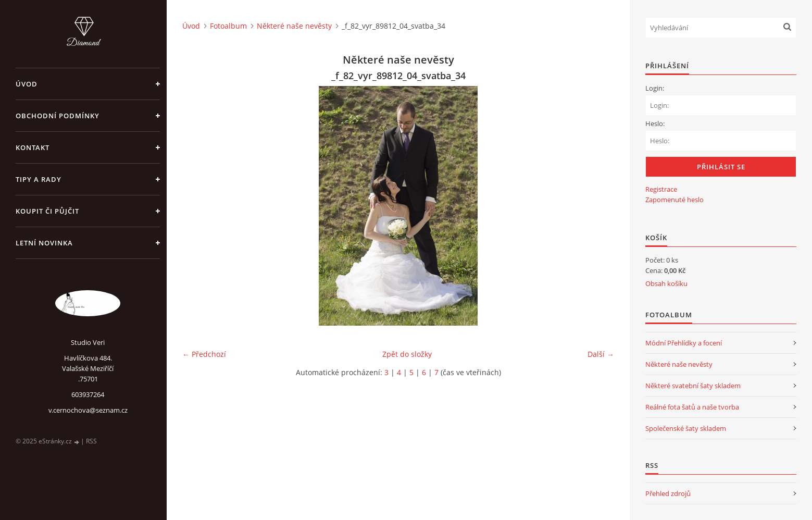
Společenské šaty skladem (686, 428)
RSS (91, 441)
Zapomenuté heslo (674, 200)
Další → (601, 354)
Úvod (27, 84)
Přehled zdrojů (668, 493)
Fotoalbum (228, 26)
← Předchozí (204, 354)
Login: (655, 88)
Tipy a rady (39, 179)
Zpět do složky (407, 354)
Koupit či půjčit (47, 211)
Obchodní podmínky (58, 116)
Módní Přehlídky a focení (684, 343)
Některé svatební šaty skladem (693, 386)
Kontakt (33, 147)
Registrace (661, 189)
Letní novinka (44, 243)
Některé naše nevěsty (294, 26)
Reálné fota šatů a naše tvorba (692, 407)
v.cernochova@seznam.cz (88, 410)
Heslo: (655, 123)
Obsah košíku (666, 283)
